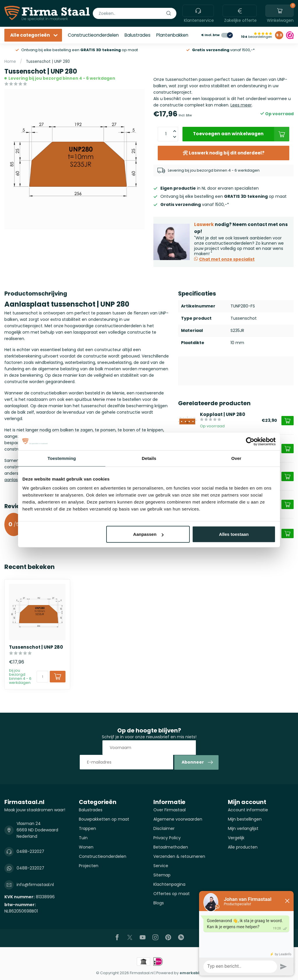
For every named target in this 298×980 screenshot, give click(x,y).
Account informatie (248, 810)
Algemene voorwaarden (178, 819)
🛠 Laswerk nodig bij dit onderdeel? (223, 153)
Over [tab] (236, 458)
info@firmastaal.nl (35, 885)
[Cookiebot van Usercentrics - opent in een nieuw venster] (250, 441)
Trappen (87, 828)
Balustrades (138, 35)
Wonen (86, 847)
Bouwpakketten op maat (104, 819)
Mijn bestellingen (245, 819)
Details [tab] (149, 458)
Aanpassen (148, 534)
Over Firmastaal (170, 810)
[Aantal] (42, 677)
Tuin (83, 838)
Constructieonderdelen (93, 35)
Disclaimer (164, 828)
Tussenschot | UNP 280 (48, 62)
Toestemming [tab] (62, 458)
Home (10, 62)
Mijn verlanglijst (243, 828)
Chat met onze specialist (224, 259)
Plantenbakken (172, 35)
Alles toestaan (234, 534)
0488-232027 (30, 851)
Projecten (89, 866)
